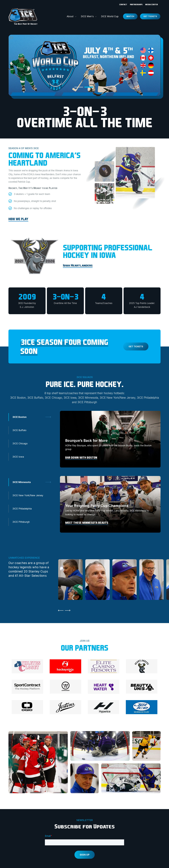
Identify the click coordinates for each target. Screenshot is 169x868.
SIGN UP (85, 855)
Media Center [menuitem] (152, 4)
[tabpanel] (110, 439)
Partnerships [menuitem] (136, 4)
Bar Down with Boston (81, 458)
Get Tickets (150, 16)
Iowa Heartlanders (78, 265)
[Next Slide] (68, 610)
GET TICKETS (136, 346)
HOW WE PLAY (18, 219)
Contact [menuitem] (123, 4)
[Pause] (11, 38)
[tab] (79, 87)
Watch (130, 16)
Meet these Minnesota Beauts (87, 523)
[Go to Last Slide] (60, 610)
